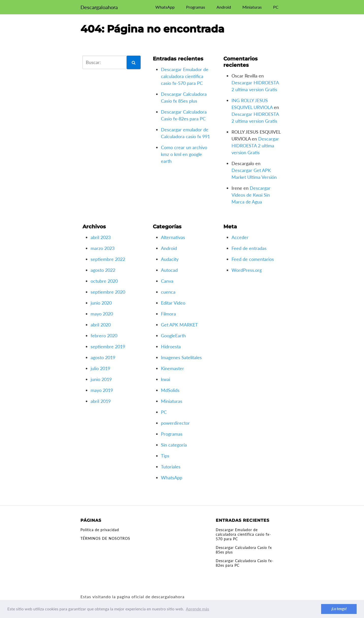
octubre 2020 (104, 281)
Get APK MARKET (179, 325)
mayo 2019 (102, 390)
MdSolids (170, 390)
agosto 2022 (103, 270)
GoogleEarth (173, 336)
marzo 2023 (103, 248)
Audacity (170, 259)
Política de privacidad (100, 530)
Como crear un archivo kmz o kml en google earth (184, 154)
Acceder (240, 237)
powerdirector (175, 423)
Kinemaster (172, 368)
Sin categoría (174, 445)
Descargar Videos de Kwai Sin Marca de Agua (251, 195)
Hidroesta (171, 346)
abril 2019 (101, 401)
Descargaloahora (99, 7)
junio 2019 (101, 379)
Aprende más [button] (197, 609)
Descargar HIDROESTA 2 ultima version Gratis (255, 146)
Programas (196, 7)
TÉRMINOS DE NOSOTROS (105, 538)
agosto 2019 (103, 357)
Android (224, 7)
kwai (166, 379)
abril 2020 (101, 325)
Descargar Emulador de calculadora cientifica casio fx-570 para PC (185, 76)
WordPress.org (247, 270)
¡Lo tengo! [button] (339, 609)
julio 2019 (100, 368)
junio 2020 (101, 303)
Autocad (169, 270)
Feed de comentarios (253, 259)
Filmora (168, 314)
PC (276, 7)
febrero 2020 (104, 336)
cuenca (168, 292)
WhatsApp (165, 7)
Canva (167, 281)
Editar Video (173, 303)
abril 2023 (101, 237)
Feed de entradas (249, 248)
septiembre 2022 (108, 259)
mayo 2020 (102, 314)
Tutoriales (171, 467)
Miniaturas (252, 7)
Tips (165, 456)
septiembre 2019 (108, 346)
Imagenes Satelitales (181, 357)
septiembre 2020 (108, 292)
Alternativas (173, 237)
